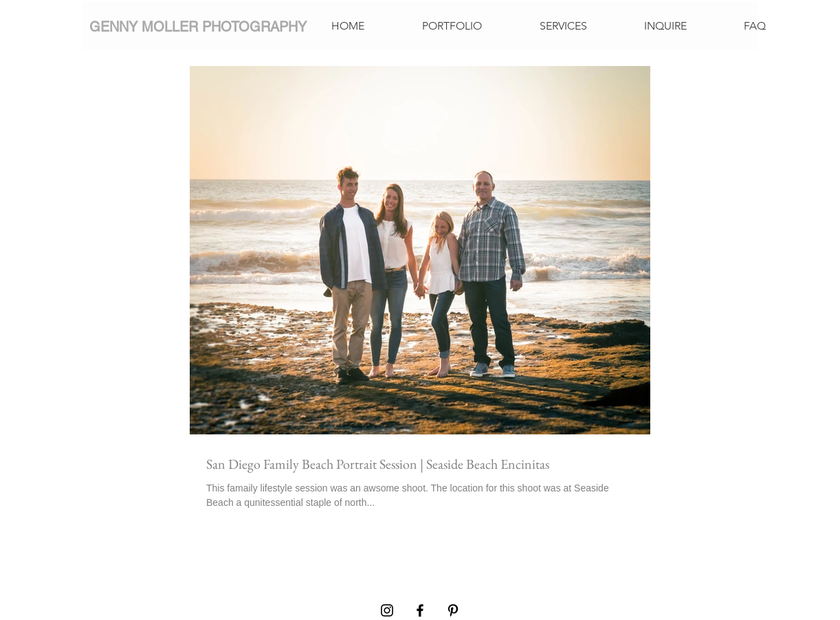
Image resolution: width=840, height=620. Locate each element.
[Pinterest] (453, 610)
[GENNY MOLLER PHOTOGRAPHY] (198, 26)
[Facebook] (420, 610)
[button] (452, 26)
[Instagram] (387, 610)
